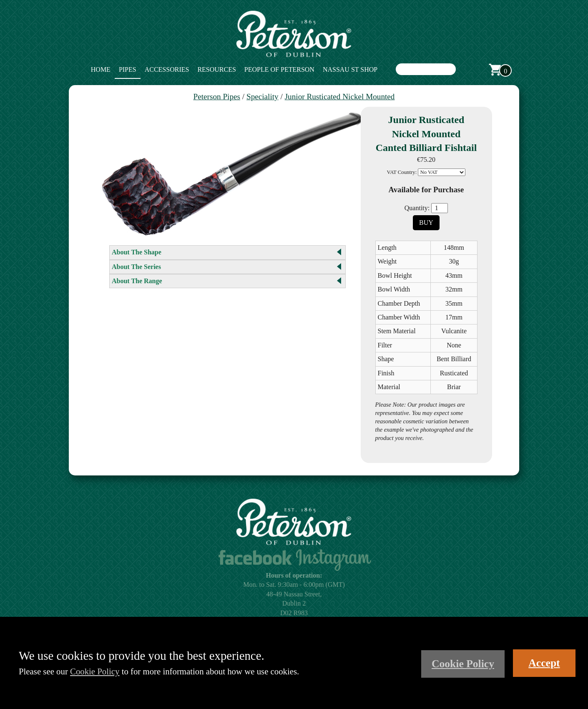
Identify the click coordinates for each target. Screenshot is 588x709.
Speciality (263, 97)
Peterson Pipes (217, 97)
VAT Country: (402, 172)
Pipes (128, 69)
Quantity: (417, 208)
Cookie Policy (95, 671)
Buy (426, 223)
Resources (216, 69)
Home (101, 69)
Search (464, 70)
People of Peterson (279, 69)
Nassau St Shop (350, 69)
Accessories (167, 69)
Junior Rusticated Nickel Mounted (340, 97)
